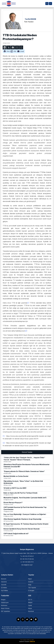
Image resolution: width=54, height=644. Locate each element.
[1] (28, 303)
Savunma (4, 582)
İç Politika (4, 588)
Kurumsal (31, 611)
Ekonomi (4, 579)
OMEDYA (32, 642)
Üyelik (30, 605)
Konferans (4, 605)
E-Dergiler (31, 591)
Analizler (31, 582)
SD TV (30, 600)
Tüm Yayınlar (32, 588)
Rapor (30, 579)
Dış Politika (4, 591)
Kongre (3, 600)
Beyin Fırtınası (5, 608)
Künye (30, 608)
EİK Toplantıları (6, 611)
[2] (26, 331)
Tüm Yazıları (29, 22)
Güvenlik (4, 585)
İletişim (30, 602)
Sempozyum (5, 602)
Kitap (30, 585)
